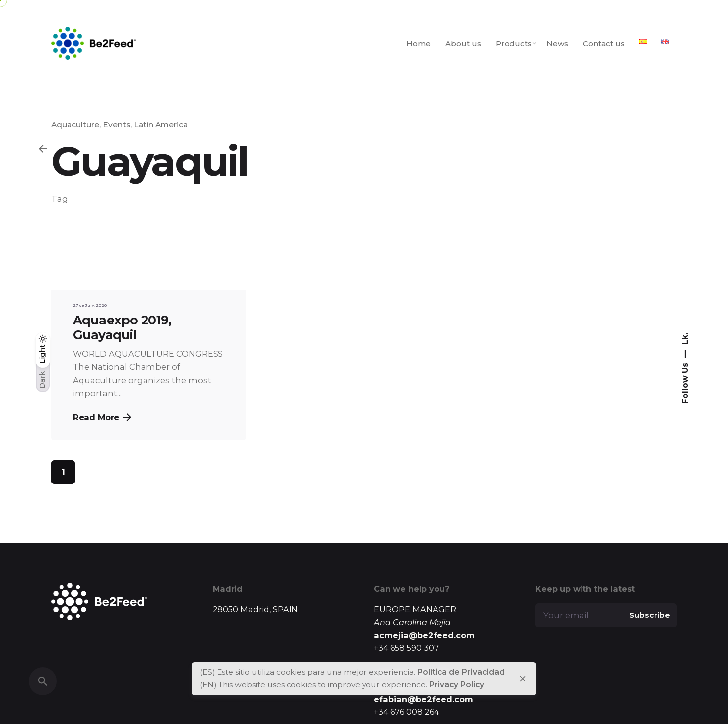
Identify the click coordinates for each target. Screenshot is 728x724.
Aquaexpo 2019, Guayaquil (122, 327)
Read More (102, 417)
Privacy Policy (457, 684)
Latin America (161, 124)
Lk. (685, 339)
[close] (523, 679)
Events (116, 124)
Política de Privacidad (461, 672)
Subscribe (650, 615)
